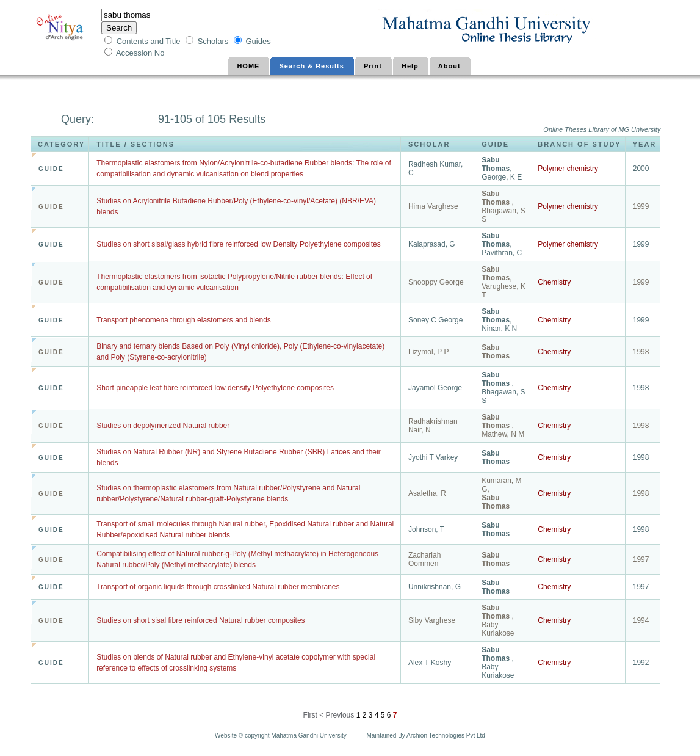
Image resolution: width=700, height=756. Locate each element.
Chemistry (554, 282)
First (312, 715)
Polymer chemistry (568, 169)
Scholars (214, 41)
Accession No (141, 53)
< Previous (337, 715)
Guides (258, 41)
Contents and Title (150, 41)
